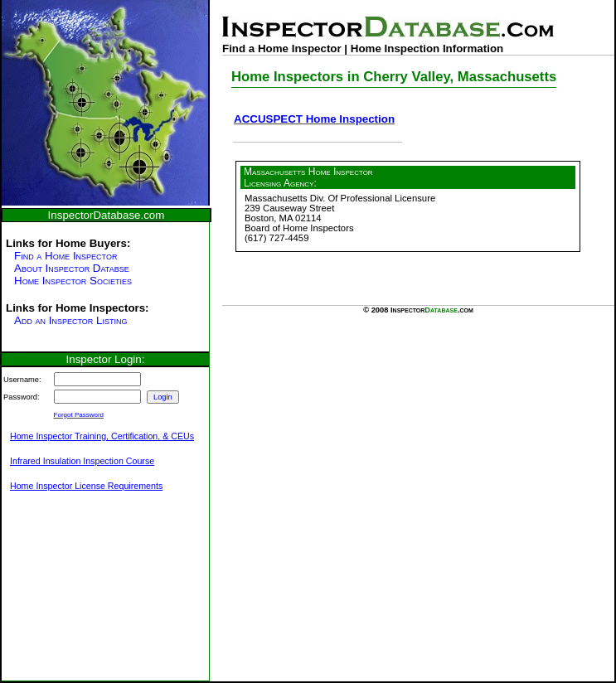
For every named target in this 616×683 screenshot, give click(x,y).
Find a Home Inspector (65, 256)
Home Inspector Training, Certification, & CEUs (102, 436)
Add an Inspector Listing (70, 320)
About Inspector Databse (72, 268)
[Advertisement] (85, 595)
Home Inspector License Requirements (86, 486)
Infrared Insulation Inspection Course (82, 461)
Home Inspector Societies (73, 281)
